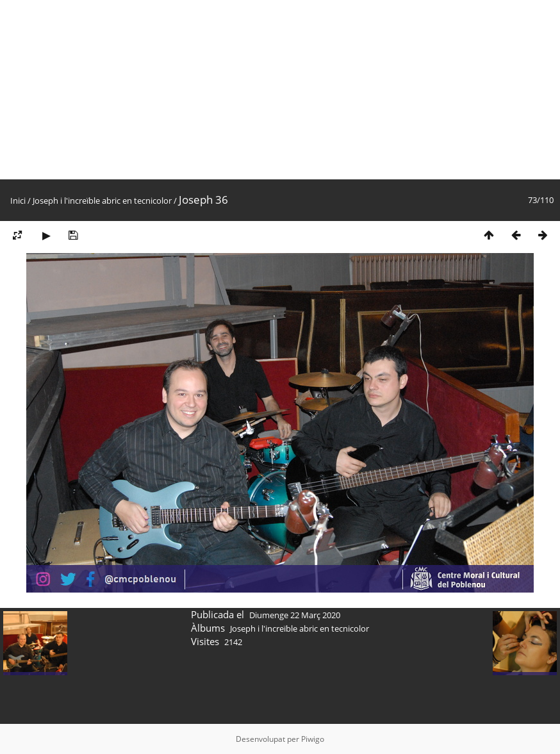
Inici (18, 201)
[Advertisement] (280, 90)
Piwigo (313, 739)
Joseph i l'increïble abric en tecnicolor (102, 201)
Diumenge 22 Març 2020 (295, 615)
